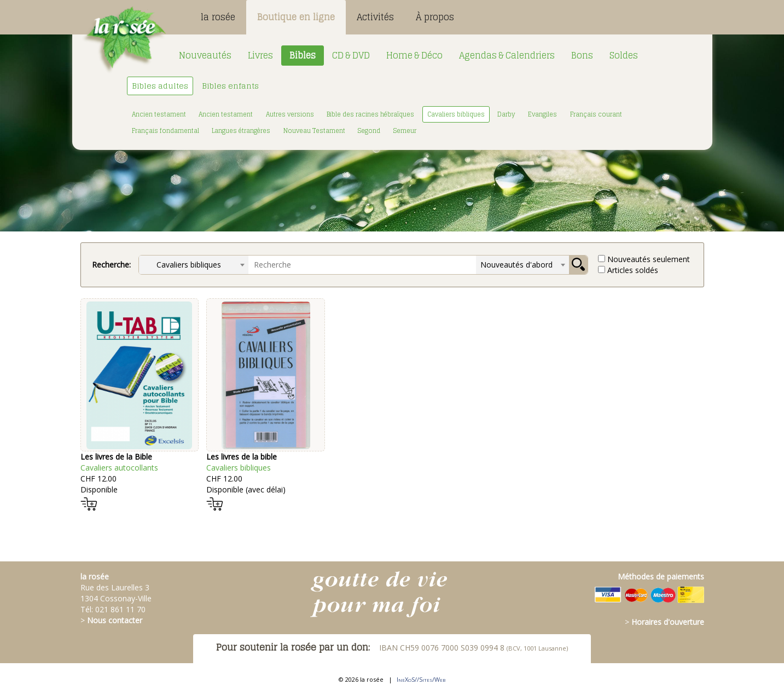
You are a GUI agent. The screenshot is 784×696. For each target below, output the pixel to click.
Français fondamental (165, 131)
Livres (260, 55)
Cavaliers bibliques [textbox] (182, 265)
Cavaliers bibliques (456, 114)
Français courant (596, 114)
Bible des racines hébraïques (370, 114)
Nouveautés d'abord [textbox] (516, 265)
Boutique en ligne (296, 17)
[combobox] (194, 265)
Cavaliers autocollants (119, 468)
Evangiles (542, 114)
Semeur (405, 131)
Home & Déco (414, 55)
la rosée (218, 17)
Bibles (303, 55)
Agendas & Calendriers (507, 55)
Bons (582, 55)
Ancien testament (159, 114)
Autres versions (290, 114)
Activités (375, 17)
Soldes (624, 55)
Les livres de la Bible (116, 457)
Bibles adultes (160, 86)
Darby (506, 114)
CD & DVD (351, 55)
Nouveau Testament (314, 131)
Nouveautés (205, 55)
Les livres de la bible (242, 457)
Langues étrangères (241, 131)
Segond (369, 131)
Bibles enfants (230, 86)
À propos (435, 17)
